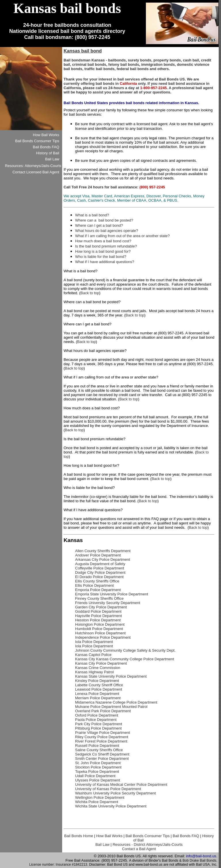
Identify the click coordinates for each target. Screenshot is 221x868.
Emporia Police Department (98, 590)
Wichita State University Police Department (111, 806)
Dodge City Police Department (100, 572)
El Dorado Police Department (99, 577)
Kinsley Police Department (97, 681)
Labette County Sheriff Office (99, 685)
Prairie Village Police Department (103, 733)
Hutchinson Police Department (100, 633)
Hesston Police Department (98, 620)
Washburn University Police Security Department (116, 793)
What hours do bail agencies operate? (107, 231)
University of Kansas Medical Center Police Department (121, 784)
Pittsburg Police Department (98, 728)
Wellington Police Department (100, 797)
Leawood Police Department (99, 689)
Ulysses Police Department (98, 780)
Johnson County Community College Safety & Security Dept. (125, 650)
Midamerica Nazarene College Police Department (116, 702)
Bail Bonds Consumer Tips (147, 836)
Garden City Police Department (101, 607)
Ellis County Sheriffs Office (97, 581)
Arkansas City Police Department (103, 559)
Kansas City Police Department (101, 663)
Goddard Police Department (98, 611)
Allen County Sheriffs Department (103, 551)
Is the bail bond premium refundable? (106, 246)
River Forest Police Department (101, 741)
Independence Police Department (103, 637)
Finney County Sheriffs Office (99, 598)
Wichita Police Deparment (97, 802)
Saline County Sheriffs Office (99, 750)
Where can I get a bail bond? (99, 225)
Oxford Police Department (97, 715)
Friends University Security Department (108, 603)
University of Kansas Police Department (108, 789)
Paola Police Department (96, 720)
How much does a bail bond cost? (103, 241)
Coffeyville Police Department (100, 568)
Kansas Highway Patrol (94, 672)
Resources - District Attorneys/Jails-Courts (147, 844)
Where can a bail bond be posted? (104, 220)
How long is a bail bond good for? (103, 251)
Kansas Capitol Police (93, 655)
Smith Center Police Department (102, 759)
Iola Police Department (94, 642)
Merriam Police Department (98, 698)
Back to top (90, 293)
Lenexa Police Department (97, 694)
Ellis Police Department (94, 585)
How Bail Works (109, 836)
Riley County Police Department (102, 737)
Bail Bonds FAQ (186, 836)
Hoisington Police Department (100, 624)
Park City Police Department (99, 724)
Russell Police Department (97, 746)
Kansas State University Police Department (111, 676)
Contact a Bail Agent (139, 849)
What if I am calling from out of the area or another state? (122, 236)
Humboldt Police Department (99, 629)
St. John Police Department (98, 763)
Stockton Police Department (98, 767)
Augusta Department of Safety (100, 564)
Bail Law (102, 844)
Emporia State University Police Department (112, 594)
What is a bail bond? (92, 215)
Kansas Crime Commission (98, 668)
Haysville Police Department (99, 616)
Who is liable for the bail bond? (101, 257)
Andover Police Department (98, 555)
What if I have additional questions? (105, 262)
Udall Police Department (95, 776)
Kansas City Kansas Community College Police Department (125, 659)
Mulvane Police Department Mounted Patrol (111, 707)
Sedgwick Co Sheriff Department (102, 754)
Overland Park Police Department (103, 711)
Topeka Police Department (97, 772)
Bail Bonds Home (79, 836)
